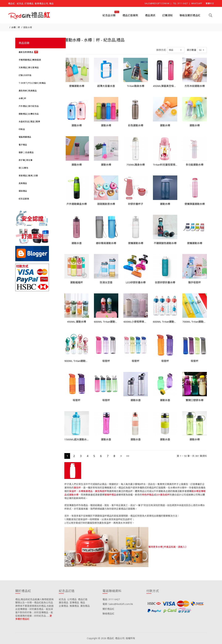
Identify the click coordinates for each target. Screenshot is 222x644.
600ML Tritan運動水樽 (106, 322)
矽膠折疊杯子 (136, 204)
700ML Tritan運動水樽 (195, 322)
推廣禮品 (74, 606)
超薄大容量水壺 (106, 86)
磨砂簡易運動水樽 (106, 243)
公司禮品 (72, 599)
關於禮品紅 (108, 609)
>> (128, 456)
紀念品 (62, 599)
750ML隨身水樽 (136, 165)
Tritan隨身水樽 (136, 86)
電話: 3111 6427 (111, 599)
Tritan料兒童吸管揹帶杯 (165, 165)
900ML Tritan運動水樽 (77, 361)
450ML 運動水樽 (77, 322)
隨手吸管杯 (195, 282)
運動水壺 (77, 243)
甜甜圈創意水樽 (106, 204)
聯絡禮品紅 (108, 614)
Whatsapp (197, 3)
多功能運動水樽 (195, 165)
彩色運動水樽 (136, 125)
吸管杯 (106, 361)
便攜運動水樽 (77, 86)
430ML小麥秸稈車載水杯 (136, 322)
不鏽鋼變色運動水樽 (165, 243)
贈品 (83, 602)
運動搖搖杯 (77, 282)
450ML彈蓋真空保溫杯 (165, 86)
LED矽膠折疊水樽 (136, 282)
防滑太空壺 (106, 282)
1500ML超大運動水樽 (77, 439)
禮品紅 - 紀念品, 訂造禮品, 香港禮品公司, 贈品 (31, 4)
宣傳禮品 (74, 602)
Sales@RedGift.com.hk (157, 3)
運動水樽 (28, 27)
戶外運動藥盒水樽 (77, 204)
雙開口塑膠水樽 (195, 400)
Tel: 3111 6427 (180, 3)
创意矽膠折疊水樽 (165, 282)
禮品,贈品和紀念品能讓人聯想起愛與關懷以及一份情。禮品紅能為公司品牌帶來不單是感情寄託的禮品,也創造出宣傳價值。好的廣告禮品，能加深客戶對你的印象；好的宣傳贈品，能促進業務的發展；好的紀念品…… (34, 608)
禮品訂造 (83, 599)
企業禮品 (64, 606)
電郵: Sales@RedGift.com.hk (118, 604)
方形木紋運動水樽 (195, 86)
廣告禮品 (64, 602)
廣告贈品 (85, 606)
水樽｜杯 (16, 27)
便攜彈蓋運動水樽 (195, 204)
